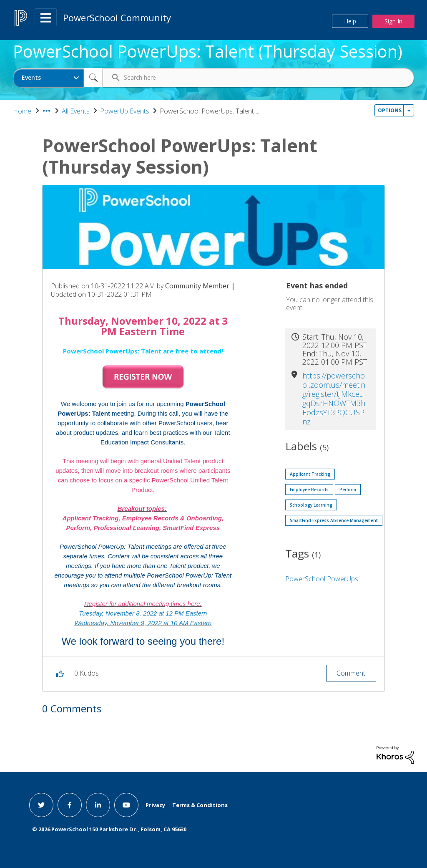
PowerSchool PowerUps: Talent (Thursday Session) (208, 51)
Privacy (155, 805)
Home (22, 111)
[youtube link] (126, 805)
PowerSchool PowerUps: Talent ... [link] (210, 111)
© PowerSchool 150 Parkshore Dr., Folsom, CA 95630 (109, 829)
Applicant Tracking (310, 474)
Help (350, 21)
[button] (143, 377)
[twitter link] (41, 805)
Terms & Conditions (200, 805)
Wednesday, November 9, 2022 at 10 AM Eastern (143, 623)
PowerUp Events (125, 111)
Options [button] (390, 110)
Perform (348, 490)
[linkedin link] (98, 805)
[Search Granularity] (49, 78)
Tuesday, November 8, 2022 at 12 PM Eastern (143, 613)
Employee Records (309, 490)
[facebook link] (70, 805)
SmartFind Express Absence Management (334, 520)
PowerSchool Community (117, 18)
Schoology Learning (311, 505)
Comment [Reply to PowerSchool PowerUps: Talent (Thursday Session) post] (351, 673)
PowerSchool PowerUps (322, 579)
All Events (76, 111)
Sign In (393, 21)
